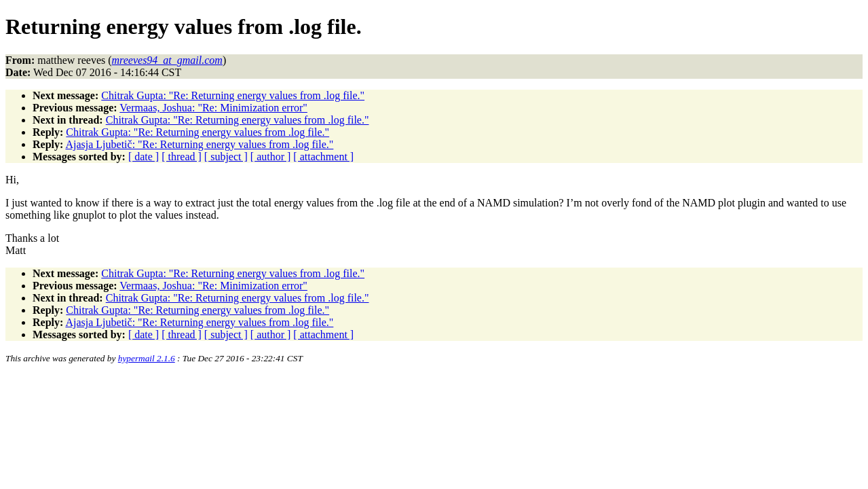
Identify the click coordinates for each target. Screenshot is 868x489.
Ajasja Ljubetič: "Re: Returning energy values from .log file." (199, 144)
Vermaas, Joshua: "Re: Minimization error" (213, 108)
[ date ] (144, 157)
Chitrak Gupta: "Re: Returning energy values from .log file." (233, 95)
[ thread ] (182, 157)
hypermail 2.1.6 (147, 358)
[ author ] (271, 157)
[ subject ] (226, 157)
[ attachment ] (323, 157)
